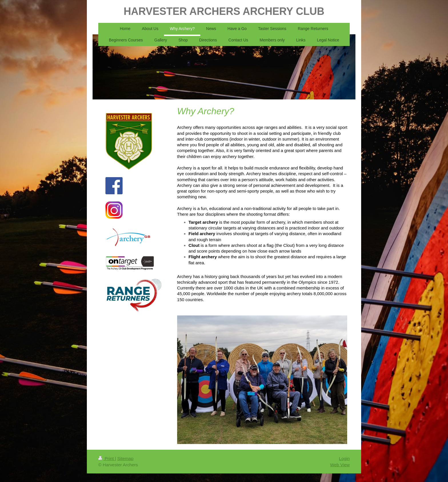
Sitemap (125, 458)
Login (344, 458)
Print (107, 458)
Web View (340, 465)
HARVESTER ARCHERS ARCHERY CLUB (224, 11)
